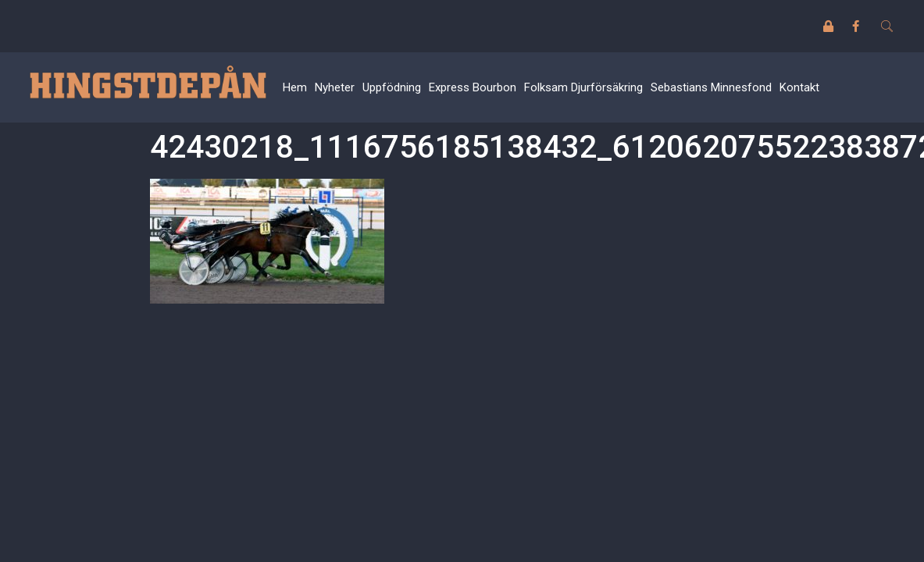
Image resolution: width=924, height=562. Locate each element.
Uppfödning (392, 87)
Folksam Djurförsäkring (583, 87)
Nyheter (335, 87)
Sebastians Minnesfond (711, 87)
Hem (295, 87)
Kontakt (799, 87)
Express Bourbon (473, 87)
